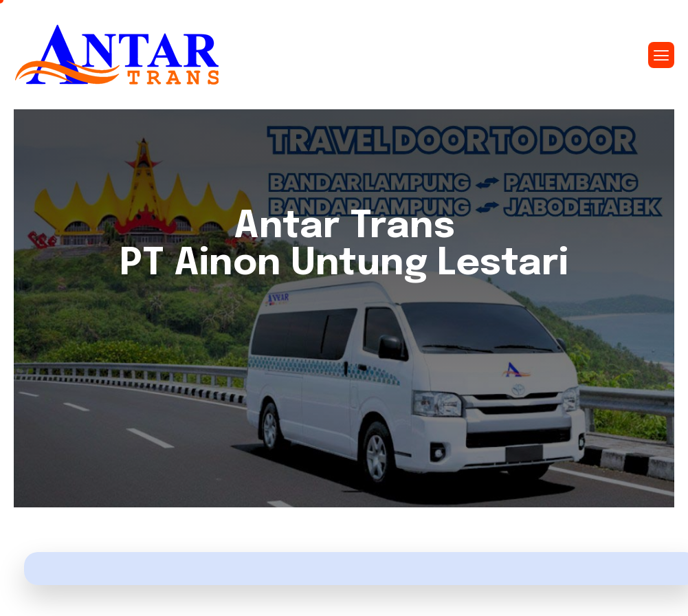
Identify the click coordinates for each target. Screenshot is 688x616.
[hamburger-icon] (661, 55)
